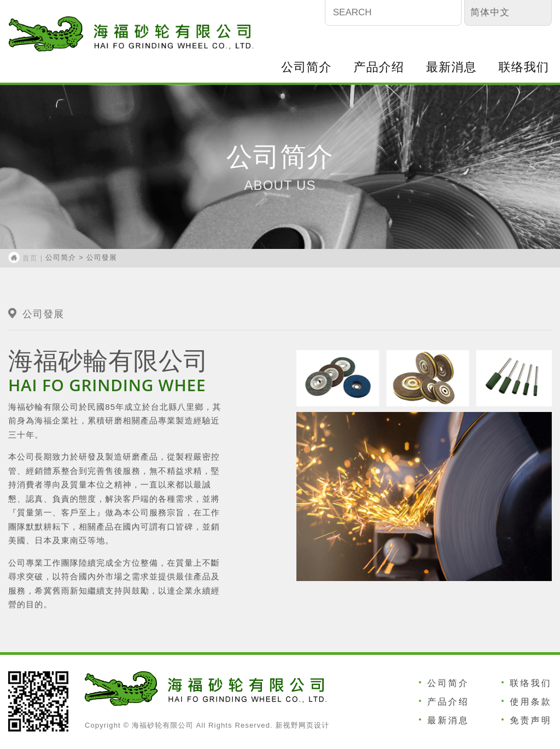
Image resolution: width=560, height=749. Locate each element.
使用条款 (531, 702)
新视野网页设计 (302, 725)
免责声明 (531, 720)
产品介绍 (379, 67)
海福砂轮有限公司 (131, 34)
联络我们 (524, 67)
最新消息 (451, 67)
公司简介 (306, 67)
